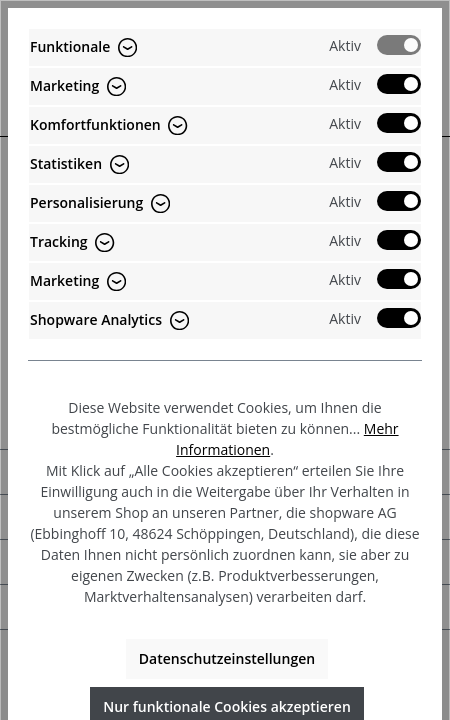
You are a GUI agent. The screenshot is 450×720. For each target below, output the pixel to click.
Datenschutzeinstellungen (227, 658)
